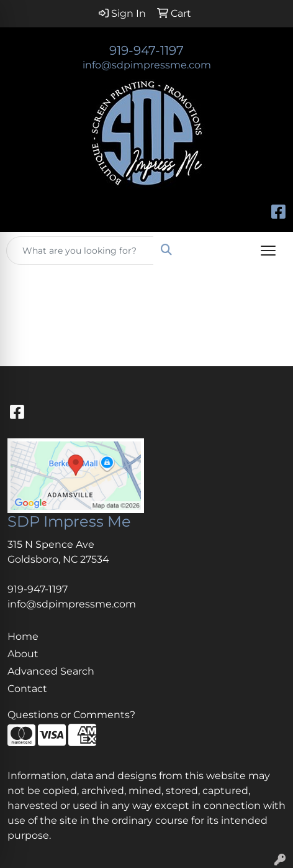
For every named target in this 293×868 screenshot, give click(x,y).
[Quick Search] (80, 251)
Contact (27, 689)
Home (23, 636)
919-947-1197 (146, 50)
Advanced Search (51, 671)
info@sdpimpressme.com (147, 65)
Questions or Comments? (71, 715)
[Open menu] (268, 251)
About (23, 654)
